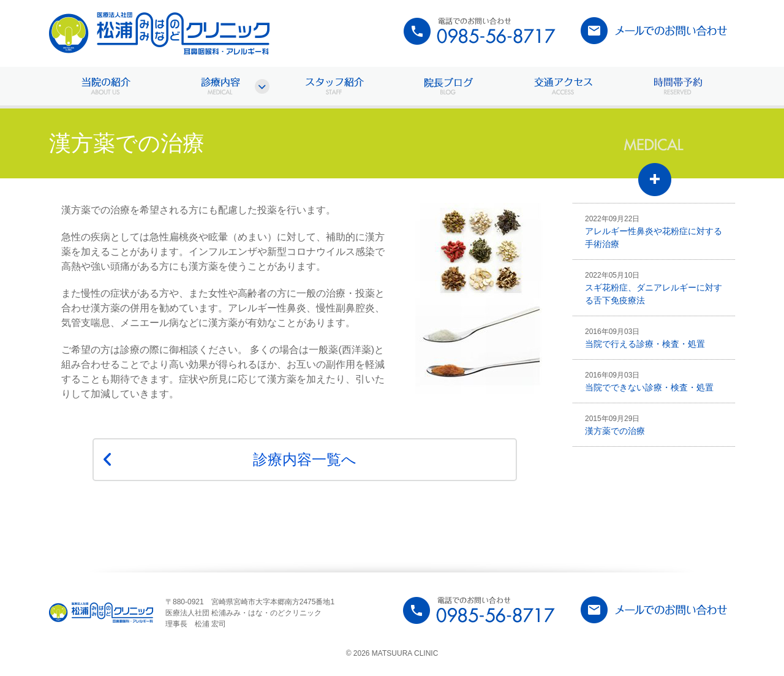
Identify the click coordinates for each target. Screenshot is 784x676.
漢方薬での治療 (615, 425)
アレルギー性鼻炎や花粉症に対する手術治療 (654, 232)
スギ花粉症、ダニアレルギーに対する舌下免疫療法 (654, 288)
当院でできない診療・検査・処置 (649, 382)
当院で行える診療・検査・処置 (645, 338)
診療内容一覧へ (305, 459)
